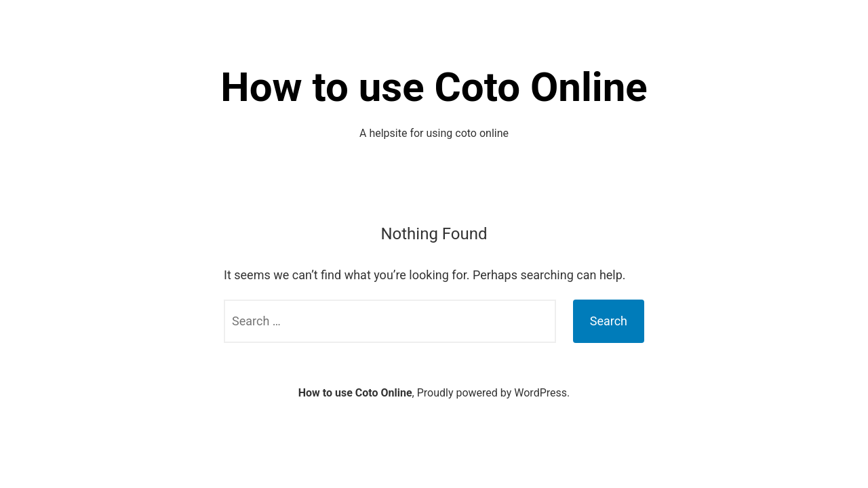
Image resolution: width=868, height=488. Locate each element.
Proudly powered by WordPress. (494, 393)
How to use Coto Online (434, 87)
